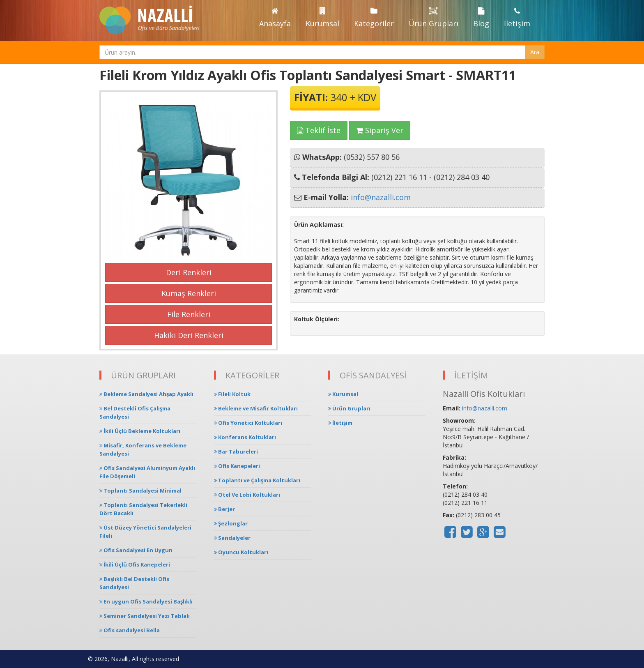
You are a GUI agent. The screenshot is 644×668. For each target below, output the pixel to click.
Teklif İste (319, 130)
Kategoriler (374, 18)
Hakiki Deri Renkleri (189, 335)
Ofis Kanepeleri (237, 466)
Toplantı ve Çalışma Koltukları (257, 480)
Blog (481, 18)
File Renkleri (189, 314)
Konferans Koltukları (245, 437)
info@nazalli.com (381, 197)
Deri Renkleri (189, 272)
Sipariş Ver (380, 130)
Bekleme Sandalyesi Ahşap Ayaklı (146, 394)
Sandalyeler (232, 538)
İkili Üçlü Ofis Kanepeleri (135, 564)
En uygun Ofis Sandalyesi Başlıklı (146, 601)
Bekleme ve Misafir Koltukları (256, 408)
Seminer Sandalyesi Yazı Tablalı (145, 616)
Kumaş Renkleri (189, 293)
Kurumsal (322, 18)
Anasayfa (275, 18)
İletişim (517, 18)
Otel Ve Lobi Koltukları (247, 495)
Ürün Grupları (434, 18)
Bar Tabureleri (236, 451)
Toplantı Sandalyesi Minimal (140, 491)
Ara (535, 52)
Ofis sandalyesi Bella (130, 630)
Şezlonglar (231, 523)
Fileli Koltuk (232, 394)
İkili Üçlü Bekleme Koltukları (140, 431)
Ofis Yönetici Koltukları (248, 423)
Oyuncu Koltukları (241, 552)
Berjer (224, 509)
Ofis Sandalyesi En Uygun (136, 550)
